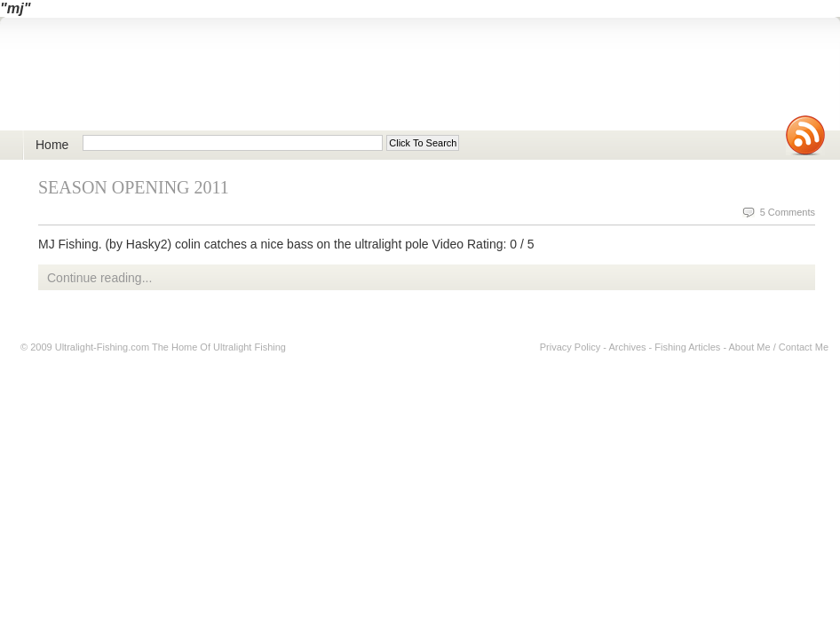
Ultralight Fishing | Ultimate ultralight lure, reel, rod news (227, 84)
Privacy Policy (570, 347)
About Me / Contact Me (779, 347)
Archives (627, 347)
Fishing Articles (687, 347)
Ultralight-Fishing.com (102, 347)
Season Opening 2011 (134, 187)
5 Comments (788, 212)
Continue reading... (99, 278)
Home (52, 145)
